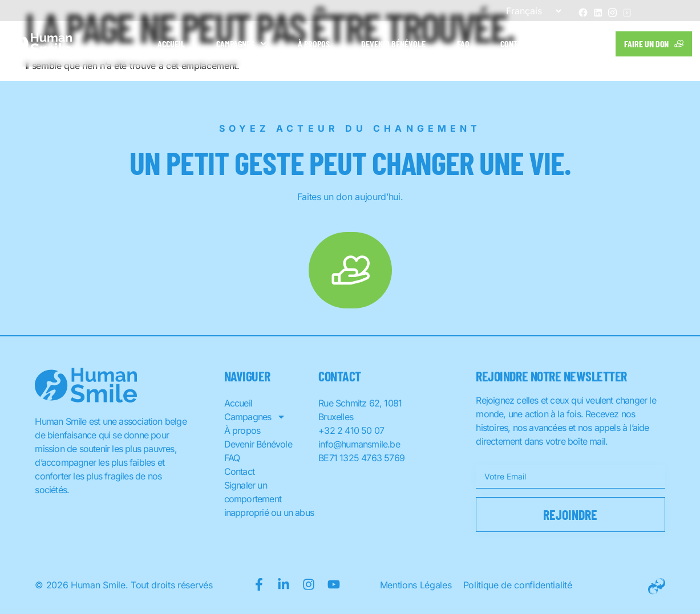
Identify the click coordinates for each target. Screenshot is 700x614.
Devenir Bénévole (393, 44)
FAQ (463, 44)
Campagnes (241, 44)
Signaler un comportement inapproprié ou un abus (269, 499)
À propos (314, 44)
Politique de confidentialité (518, 585)
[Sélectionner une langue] (529, 11)
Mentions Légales (416, 585)
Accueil (171, 44)
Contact (515, 44)
